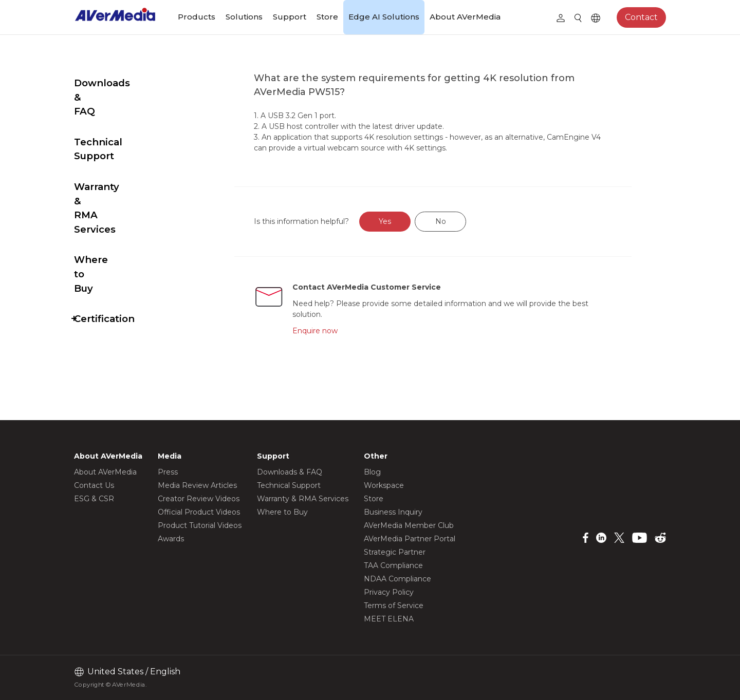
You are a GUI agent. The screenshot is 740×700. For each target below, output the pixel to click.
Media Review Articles (197, 485)
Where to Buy (108, 189)
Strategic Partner (395, 552)
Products (197, 17)
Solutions (244, 17)
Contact (641, 17)
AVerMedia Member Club (409, 525)
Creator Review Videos (199, 499)
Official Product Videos (199, 512)
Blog (372, 472)
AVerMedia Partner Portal (410, 539)
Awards (171, 539)
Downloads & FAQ (119, 83)
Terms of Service (394, 606)
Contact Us (94, 485)
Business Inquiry (393, 512)
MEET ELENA (389, 619)
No (465, 221)
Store (327, 17)
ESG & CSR (94, 499)
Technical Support (119, 114)
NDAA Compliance (397, 579)
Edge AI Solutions (384, 17)
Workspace (384, 485)
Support (290, 17)
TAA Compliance (393, 565)
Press (168, 472)
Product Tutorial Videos (200, 525)
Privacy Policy (389, 592)
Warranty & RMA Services (115, 151)
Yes (410, 221)
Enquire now (338, 331)
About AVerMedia (465, 17)
